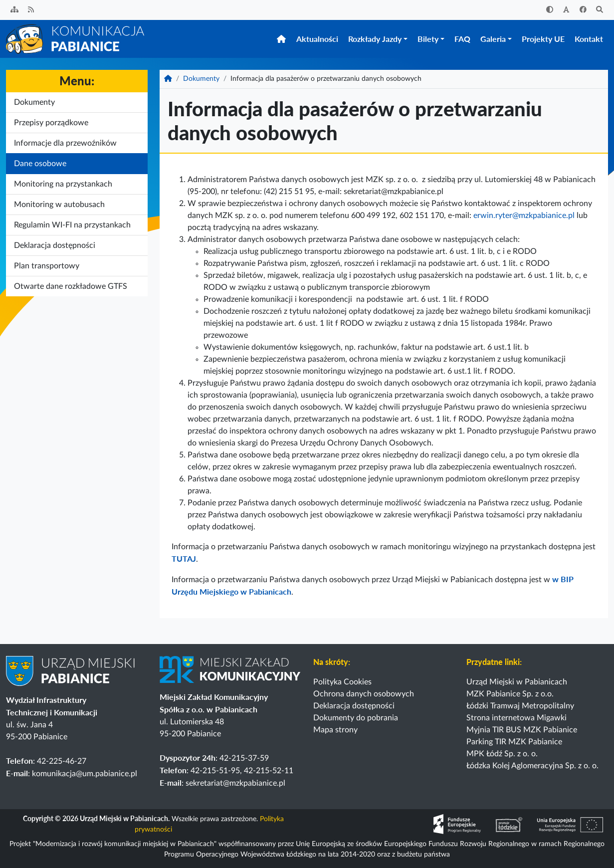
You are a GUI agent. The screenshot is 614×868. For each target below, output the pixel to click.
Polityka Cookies (342, 682)
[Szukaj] (600, 10)
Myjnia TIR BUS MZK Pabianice (522, 730)
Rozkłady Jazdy (375, 40)
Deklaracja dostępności (354, 706)
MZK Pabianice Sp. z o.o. (510, 694)
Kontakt (589, 40)
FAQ (462, 40)
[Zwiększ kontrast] (550, 10)
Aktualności (317, 40)
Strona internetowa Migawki (516, 718)
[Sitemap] (14, 10)
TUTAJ (184, 560)
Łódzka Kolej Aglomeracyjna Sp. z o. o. (532, 766)
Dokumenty (201, 81)
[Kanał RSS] (31, 10)
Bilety (428, 40)
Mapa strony (335, 730)
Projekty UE (543, 40)
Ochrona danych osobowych (364, 694)
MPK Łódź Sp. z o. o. (502, 754)
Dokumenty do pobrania (356, 718)
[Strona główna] (76, 39)
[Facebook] (583, 10)
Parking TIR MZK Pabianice (514, 742)
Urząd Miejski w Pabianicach (517, 682)
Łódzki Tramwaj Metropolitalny (520, 706)
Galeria (493, 40)
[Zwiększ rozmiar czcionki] (567, 10)
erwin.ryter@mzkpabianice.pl (524, 217)
